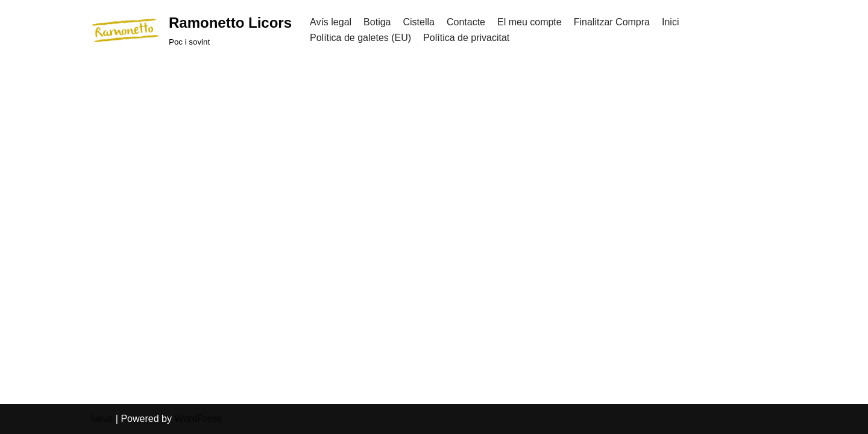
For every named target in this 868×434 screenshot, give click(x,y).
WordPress (198, 419)
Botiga (377, 22)
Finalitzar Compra (612, 22)
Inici (670, 22)
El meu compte (530, 22)
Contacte (466, 22)
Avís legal (331, 22)
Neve (102, 419)
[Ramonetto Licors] (191, 30)
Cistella (418, 22)
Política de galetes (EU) (360, 38)
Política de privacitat (466, 38)
